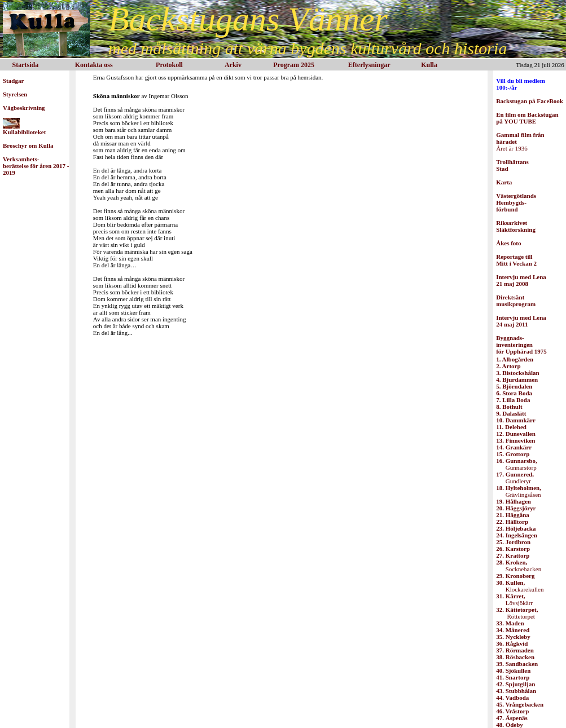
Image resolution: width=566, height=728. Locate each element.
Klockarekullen (520, 586)
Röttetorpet (517, 613)
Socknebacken (519, 566)
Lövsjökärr (514, 599)
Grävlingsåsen (519, 491)
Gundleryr (515, 478)
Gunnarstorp (516, 464)
